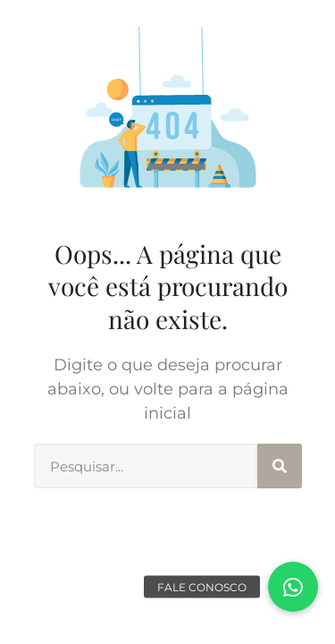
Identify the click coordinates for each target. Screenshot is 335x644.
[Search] (280, 466)
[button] (293, 587)
